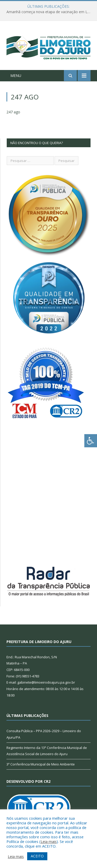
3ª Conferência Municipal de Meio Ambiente (41, 764)
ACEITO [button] (37, 856)
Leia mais (49, 841)
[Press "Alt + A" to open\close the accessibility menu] (91, 441)
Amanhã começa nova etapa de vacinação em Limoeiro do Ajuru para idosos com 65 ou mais (50, 12)
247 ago (13, 112)
